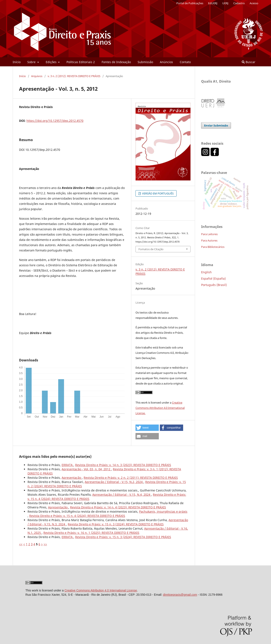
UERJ (225, 3)
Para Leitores (209, 234)
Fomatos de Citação (151, 249)
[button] (147, 428)
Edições (52, 62)
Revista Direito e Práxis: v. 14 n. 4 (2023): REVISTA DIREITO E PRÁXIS (118, 507)
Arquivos (37, 76)
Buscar (249, 62)
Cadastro (239, 3)
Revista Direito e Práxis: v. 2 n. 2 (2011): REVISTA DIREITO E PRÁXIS (131, 478)
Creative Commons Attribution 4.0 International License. (160, 408)
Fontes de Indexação (116, 62)
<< (21, 544)
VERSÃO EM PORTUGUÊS (158, 193)
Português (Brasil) (214, 285)
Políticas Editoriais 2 (81, 62)
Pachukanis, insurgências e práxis (163, 511)
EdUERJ (213, 3)
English (206, 272)
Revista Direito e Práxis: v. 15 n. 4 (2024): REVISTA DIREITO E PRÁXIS (77, 516)
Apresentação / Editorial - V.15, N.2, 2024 (114, 482)
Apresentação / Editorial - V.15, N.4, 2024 (122, 495)
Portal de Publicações (190, 3)
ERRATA (68, 465)
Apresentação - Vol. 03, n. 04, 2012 (86, 469)
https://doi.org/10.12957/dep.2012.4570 (55, 121)
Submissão (145, 62)
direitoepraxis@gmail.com (180, 595)
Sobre (32, 62)
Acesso (254, 3)
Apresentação (72, 478)
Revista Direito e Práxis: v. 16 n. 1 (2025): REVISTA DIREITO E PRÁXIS (91, 533)
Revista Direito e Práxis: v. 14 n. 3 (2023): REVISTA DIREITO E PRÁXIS (123, 465)
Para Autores (209, 240)
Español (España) (213, 278)
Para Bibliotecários (213, 247)
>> (45, 544)
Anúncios (166, 62)
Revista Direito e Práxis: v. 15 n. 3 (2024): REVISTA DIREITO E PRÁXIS (116, 524)
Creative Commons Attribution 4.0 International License (101, 590)
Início (17, 62)
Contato (185, 62)
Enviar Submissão (216, 125)
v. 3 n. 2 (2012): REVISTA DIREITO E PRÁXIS (74, 76)
